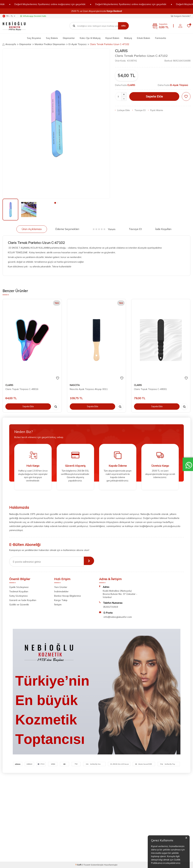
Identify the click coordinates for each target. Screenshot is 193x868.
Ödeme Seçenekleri (67, 229)
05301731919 (111, 607)
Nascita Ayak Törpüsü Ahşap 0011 (89, 389)
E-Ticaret (86, 865)
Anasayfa (9, 44)
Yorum (104, 229)
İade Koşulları (163, 229)
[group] (56, 124)
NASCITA (75, 385)
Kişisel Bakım (112, 38)
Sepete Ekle (154, 96)
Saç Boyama (34, 38)
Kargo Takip (61, 600)
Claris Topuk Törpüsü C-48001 (150, 389)
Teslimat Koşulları (19, 591)
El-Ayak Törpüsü (78, 44)
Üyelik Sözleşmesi (19, 587)
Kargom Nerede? (181, 16)
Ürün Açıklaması (32, 229)
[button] (55, 203)
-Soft (78, 865)
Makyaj (128, 38)
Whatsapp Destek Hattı (33, 16)
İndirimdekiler (61, 591)
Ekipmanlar (69, 38)
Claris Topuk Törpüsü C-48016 (22, 389)
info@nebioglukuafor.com (118, 617)
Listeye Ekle (122, 110)
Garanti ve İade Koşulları (23, 600)
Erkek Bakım (144, 38)
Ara (123, 26)
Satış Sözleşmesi (18, 596)
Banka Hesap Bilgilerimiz (68, 596)
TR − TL (9, 16)
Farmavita (161, 38)
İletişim (58, 605)
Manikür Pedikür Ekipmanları (50, 44)
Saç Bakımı (52, 38)
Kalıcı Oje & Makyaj (90, 38)
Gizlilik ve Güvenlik (19, 605)
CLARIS (121, 51)
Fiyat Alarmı (156, 110)
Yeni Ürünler (61, 587)
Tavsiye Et (139, 110)
